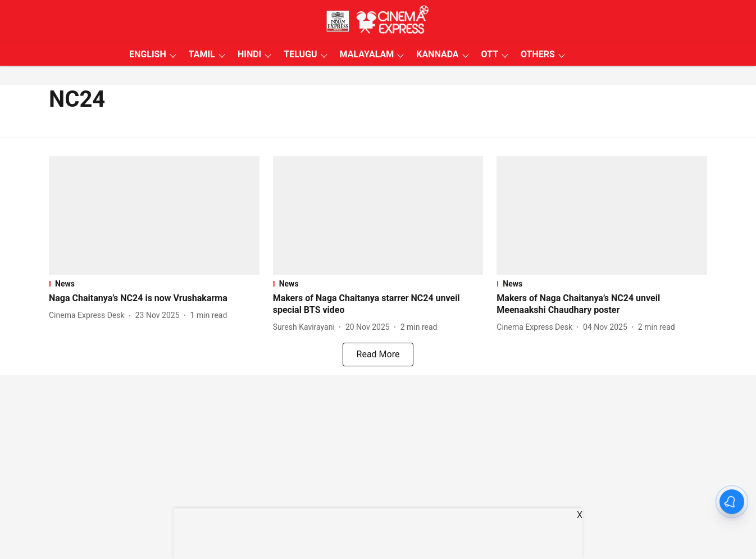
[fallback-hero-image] (154, 215)
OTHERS (538, 54)
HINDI (249, 54)
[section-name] (154, 284)
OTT (490, 54)
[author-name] (89, 315)
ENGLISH (148, 54)
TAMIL (202, 54)
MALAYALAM (367, 54)
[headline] (154, 299)
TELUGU (300, 54)
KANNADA (437, 54)
